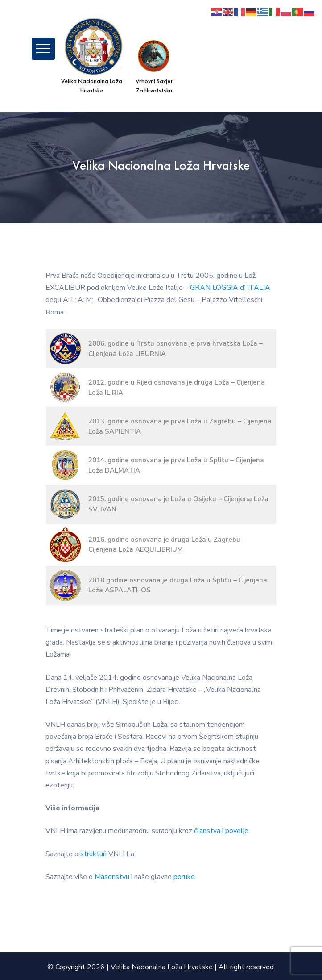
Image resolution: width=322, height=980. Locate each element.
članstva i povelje (221, 831)
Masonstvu (112, 877)
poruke (184, 877)
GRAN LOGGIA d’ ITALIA (230, 288)
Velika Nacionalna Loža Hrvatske (162, 967)
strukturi (93, 854)
